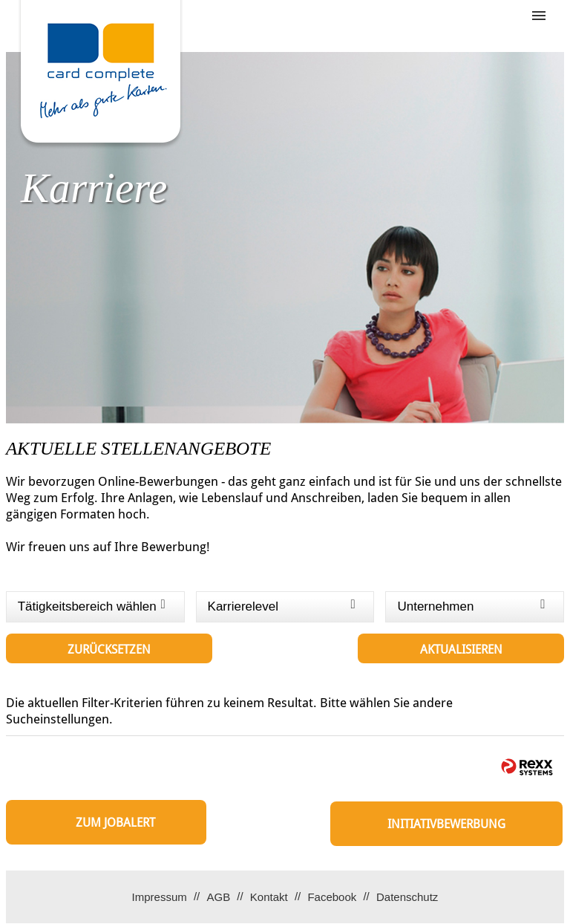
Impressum (160, 897)
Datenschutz (407, 897)
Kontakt (269, 897)
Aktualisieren (461, 650)
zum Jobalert (115, 823)
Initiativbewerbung (446, 824)
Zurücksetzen (109, 650)
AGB (218, 897)
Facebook (332, 897)
